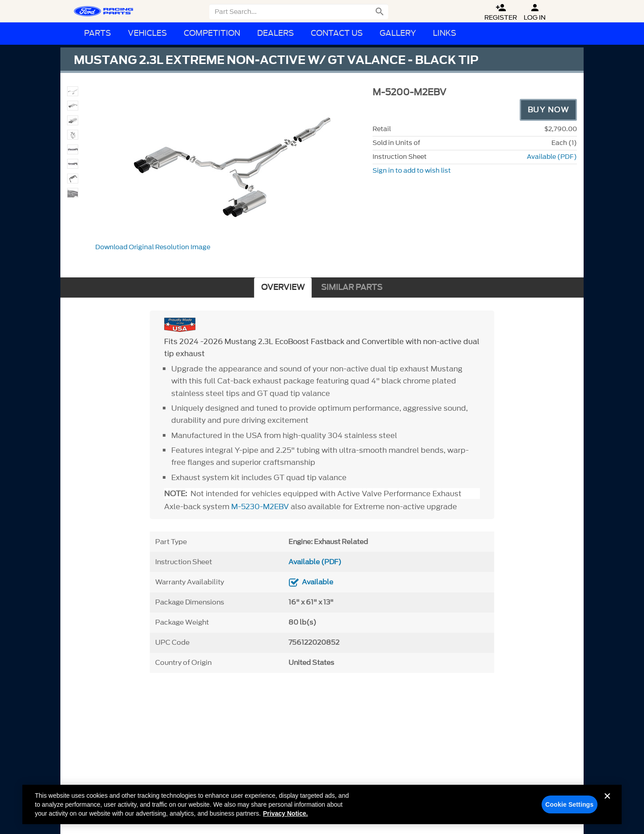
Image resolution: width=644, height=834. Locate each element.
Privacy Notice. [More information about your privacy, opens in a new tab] (285, 817)
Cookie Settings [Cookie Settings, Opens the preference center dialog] (569, 808)
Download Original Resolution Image (153, 247)
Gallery (398, 33)
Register (501, 12)
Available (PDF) (552, 157)
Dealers (275, 33)
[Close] (607, 807)
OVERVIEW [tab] (283, 287)
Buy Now (549, 110)
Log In (535, 12)
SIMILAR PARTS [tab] (352, 287)
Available (318, 582)
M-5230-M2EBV (260, 506)
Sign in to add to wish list (412, 171)
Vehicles (147, 33)
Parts (97, 33)
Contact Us (337, 33)
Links (445, 33)
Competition (212, 33)
